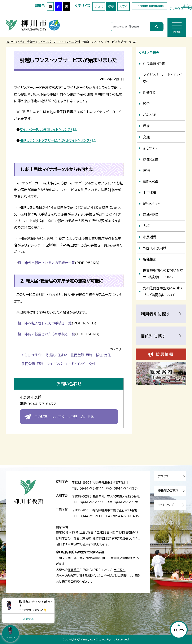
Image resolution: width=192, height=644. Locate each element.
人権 (146, 226)
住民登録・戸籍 (82, 355)
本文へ (188, 6)
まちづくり (151, 148)
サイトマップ (166, 505)
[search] (130, 27)
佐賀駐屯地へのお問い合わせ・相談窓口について (163, 274)
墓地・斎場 (150, 215)
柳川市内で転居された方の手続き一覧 (47, 334)
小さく (99, 6)
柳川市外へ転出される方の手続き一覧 (46, 263)
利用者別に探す (155, 314)
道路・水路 (150, 181)
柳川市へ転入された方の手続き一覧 (45, 323)
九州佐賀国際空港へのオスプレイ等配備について (163, 292)
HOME (11, 42)
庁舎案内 (119, 570)
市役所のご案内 (168, 491)
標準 (111, 6)
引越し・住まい (57, 355)
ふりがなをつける (181, 8)
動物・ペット (151, 204)
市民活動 (150, 237)
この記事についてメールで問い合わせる (64, 417)
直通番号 (74, 570)
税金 (146, 104)
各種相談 (150, 259)
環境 (146, 126)
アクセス (163, 476)
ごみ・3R (150, 115)
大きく (123, 6)
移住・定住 (103, 355)
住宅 (146, 170)
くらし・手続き (27, 42)
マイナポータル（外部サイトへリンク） (46, 130)
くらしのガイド (32, 355)
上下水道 (150, 193)
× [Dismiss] (52, 601)
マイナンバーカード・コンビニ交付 (59, 42)
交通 (146, 137)
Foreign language (150, 6)
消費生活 (150, 93)
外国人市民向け (155, 248)
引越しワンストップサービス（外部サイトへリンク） (55, 140)
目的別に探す (153, 336)
